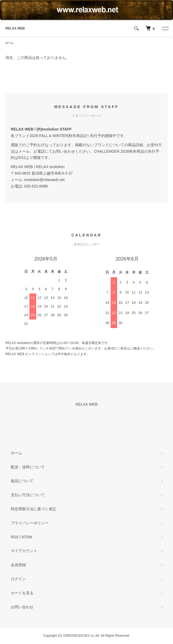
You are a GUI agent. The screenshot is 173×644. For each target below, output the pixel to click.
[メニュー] (165, 28)
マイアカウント (24, 551)
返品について (22, 481)
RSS (15, 537)
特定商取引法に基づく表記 (33, 509)
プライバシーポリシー (30, 523)
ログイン (18, 579)
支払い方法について (28, 495)
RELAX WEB (15, 28)
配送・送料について (28, 467)
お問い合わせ (22, 607)
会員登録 (18, 565)
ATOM (27, 537)
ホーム (9, 43)
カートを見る (22, 593)
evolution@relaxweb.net (45, 180)
